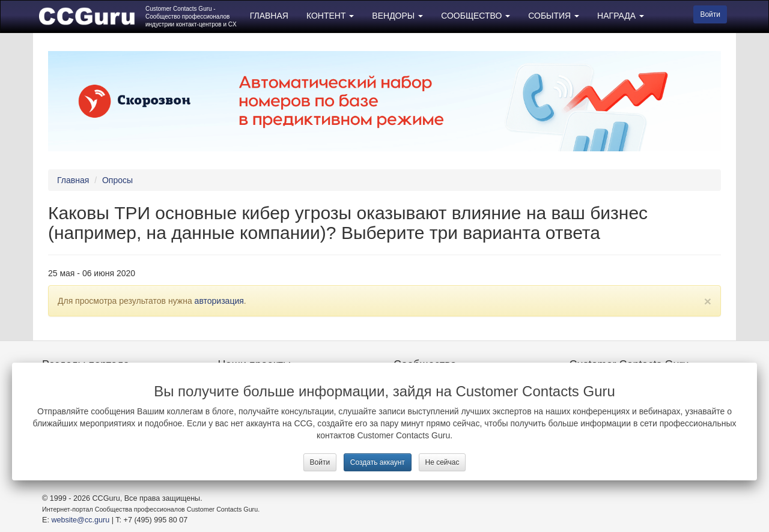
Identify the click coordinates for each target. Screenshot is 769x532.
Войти (320, 462)
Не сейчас (442, 462)
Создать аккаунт (378, 462)
